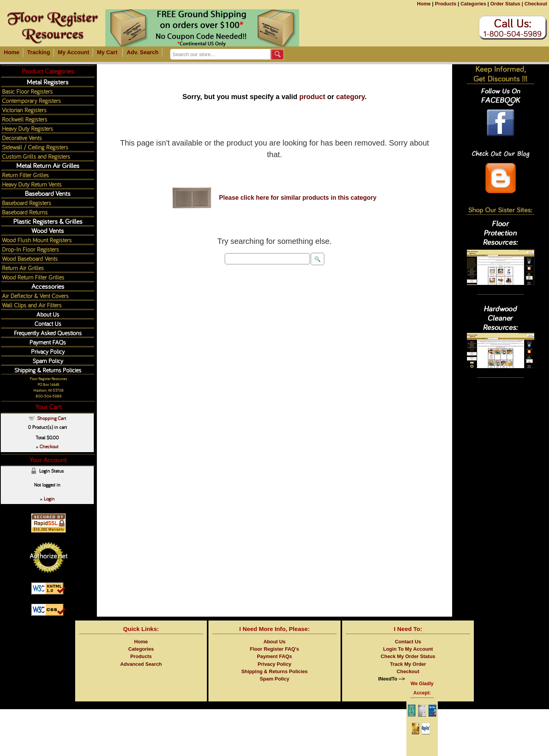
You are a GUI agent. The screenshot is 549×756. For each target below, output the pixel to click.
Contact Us (48, 323)
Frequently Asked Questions (48, 333)
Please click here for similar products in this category (298, 198)
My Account (73, 52)
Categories (473, 4)
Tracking (39, 52)
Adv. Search (143, 52)
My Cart (107, 52)
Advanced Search (141, 664)
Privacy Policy (48, 351)
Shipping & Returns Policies (48, 370)
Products (445, 4)
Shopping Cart (52, 418)
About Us (48, 314)
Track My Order (408, 664)
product (312, 97)
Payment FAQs (48, 342)
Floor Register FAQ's (274, 649)
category (351, 97)
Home (424, 4)
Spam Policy (48, 361)
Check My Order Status (408, 656)
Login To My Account (408, 649)
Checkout (536, 4)
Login (49, 499)
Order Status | (507, 4)
